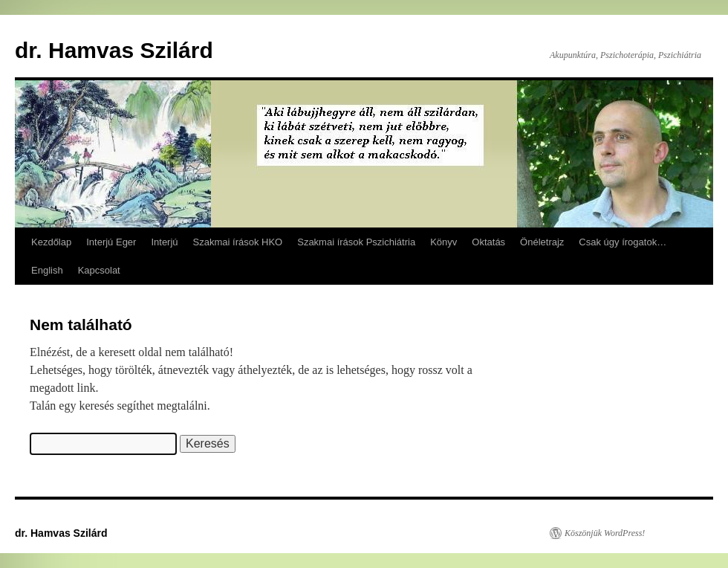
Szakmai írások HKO (238, 242)
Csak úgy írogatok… (623, 242)
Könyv (443, 242)
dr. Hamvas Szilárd (114, 50)
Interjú (164, 242)
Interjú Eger (111, 242)
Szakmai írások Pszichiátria (356, 242)
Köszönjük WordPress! (605, 533)
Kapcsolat (99, 270)
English (47, 270)
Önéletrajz (542, 242)
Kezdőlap (51, 242)
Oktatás (488, 242)
